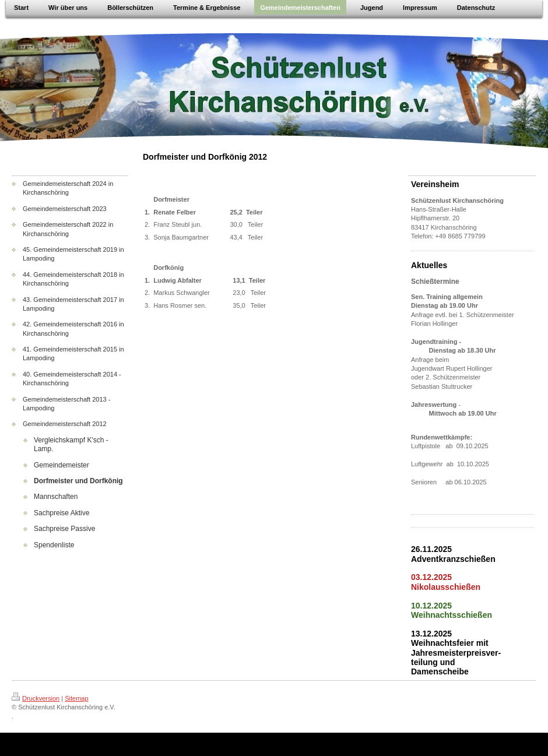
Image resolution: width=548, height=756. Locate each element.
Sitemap (76, 698)
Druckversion (36, 698)
